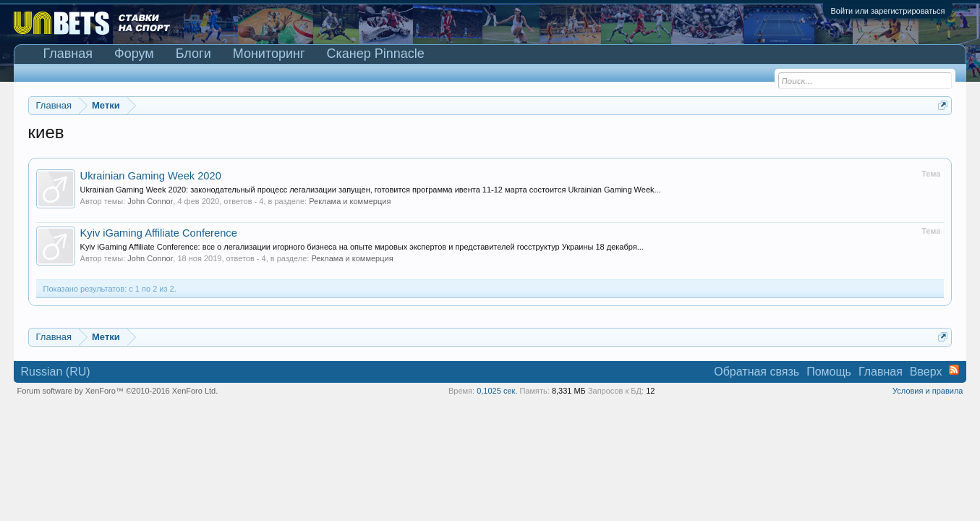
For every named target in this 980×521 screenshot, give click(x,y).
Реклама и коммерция (350, 201)
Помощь (829, 372)
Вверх (926, 372)
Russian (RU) (56, 372)
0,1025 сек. (497, 391)
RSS (954, 370)
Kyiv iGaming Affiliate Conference (159, 233)
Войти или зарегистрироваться (887, 11)
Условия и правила (928, 391)
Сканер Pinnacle (376, 54)
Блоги (193, 54)
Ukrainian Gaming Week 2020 (151, 176)
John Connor (150, 201)
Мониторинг (269, 54)
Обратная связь (757, 372)
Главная (68, 54)
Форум (134, 54)
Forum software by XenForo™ (118, 391)
